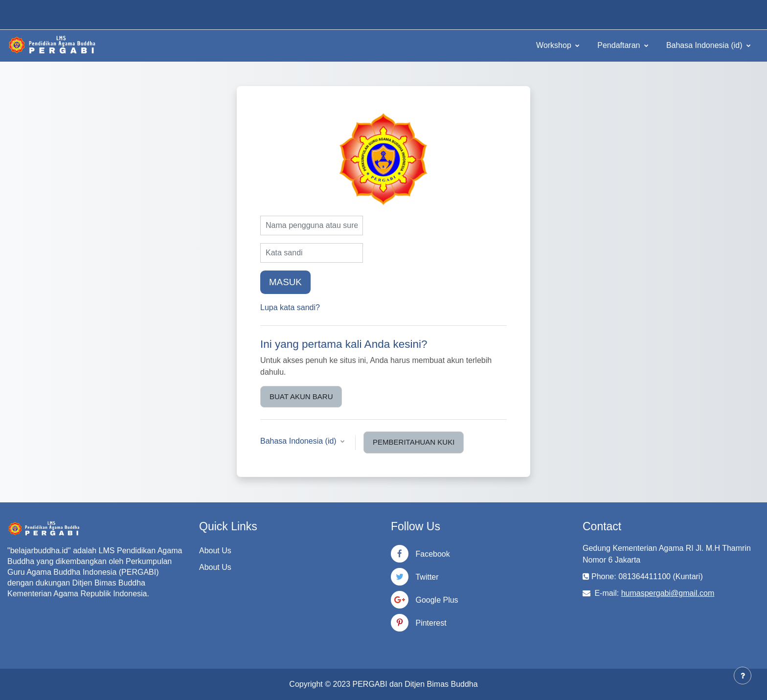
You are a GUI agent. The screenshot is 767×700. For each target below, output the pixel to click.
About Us (215, 551)
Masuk (285, 282)
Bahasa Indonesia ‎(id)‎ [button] (299, 441)
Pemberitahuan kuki (414, 442)
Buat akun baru (301, 396)
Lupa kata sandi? (290, 307)
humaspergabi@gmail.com (668, 593)
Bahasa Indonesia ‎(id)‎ (705, 45)
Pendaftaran (620, 45)
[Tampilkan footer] (743, 676)
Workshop (555, 45)
